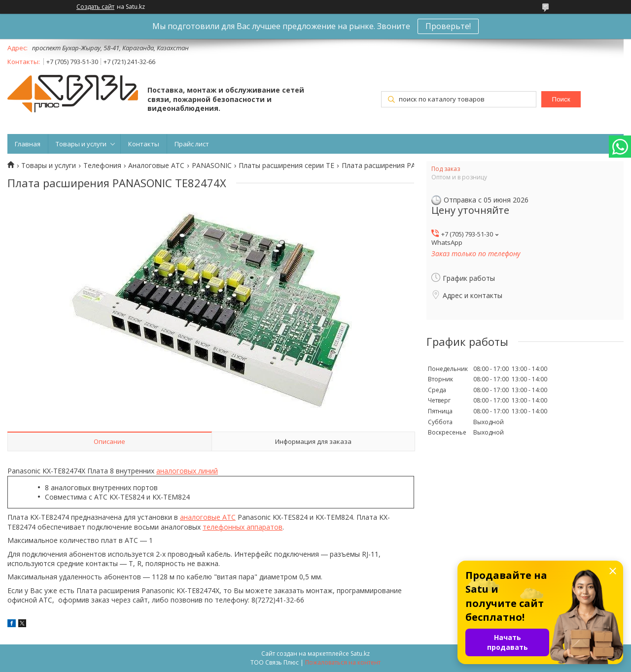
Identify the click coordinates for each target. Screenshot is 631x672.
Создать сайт (95, 7)
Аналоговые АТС (156, 166)
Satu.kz (360, 654)
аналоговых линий (187, 471)
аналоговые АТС (208, 517)
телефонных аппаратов (243, 527)
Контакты (144, 144)
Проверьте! (448, 26)
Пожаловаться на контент (343, 662)
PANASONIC (212, 166)
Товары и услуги (81, 144)
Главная (28, 144)
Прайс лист (192, 144)
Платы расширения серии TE (286, 166)
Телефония (102, 166)
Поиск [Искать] (561, 99)
